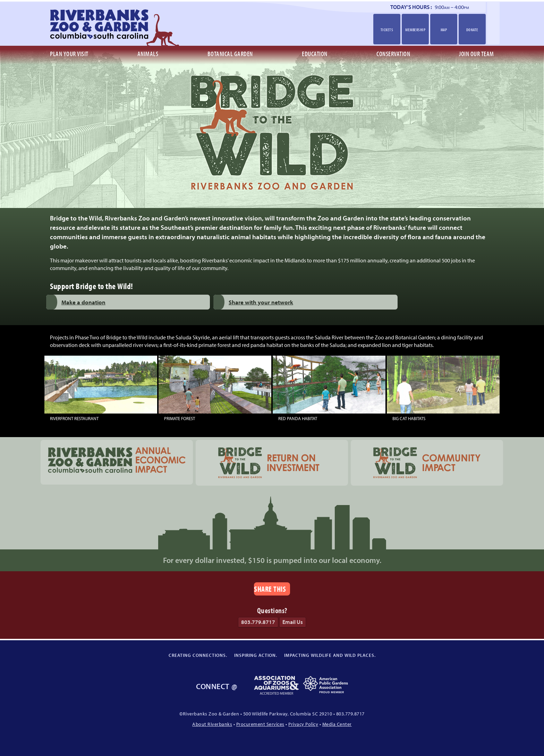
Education (315, 54)
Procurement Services (260, 724)
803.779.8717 (258, 622)
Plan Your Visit (69, 54)
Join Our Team (477, 54)
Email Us (293, 622)
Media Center (337, 724)
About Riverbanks (212, 724)
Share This (270, 589)
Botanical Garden (230, 54)
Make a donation (83, 302)
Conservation (393, 54)
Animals (148, 54)
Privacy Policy (303, 724)
